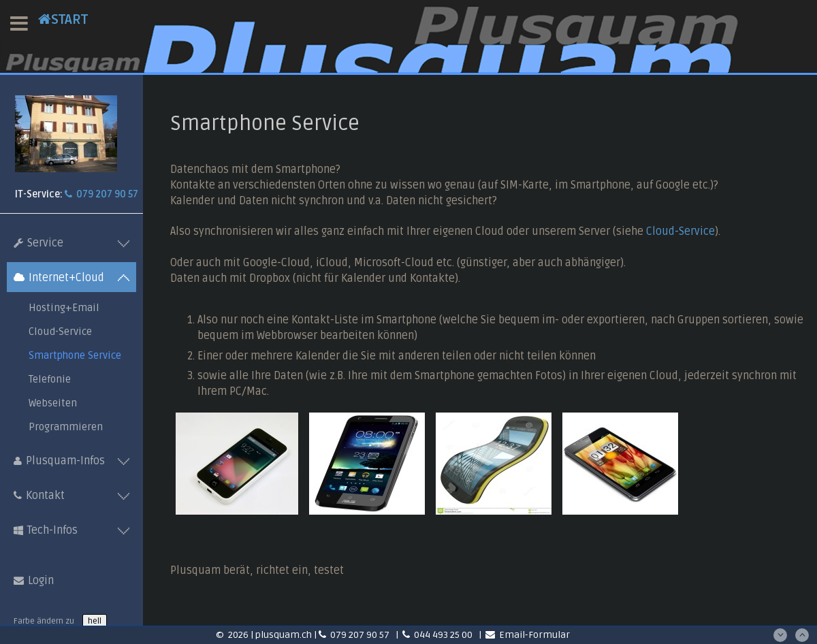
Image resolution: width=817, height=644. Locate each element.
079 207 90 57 (101, 194)
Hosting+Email (64, 308)
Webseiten (53, 403)
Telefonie (50, 379)
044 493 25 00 (438, 635)
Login (34, 581)
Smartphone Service (75, 355)
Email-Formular (528, 635)
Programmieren (66, 427)
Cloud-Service (60, 332)
